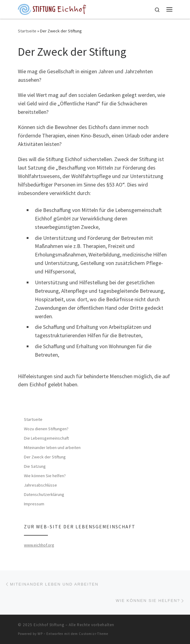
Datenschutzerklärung (44, 494)
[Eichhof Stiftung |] (52, 8)
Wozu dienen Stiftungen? (46, 429)
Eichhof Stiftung (49, 625)
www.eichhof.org (39, 545)
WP (40, 634)
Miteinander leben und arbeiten (52, 447)
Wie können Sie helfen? (45, 476)
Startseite (27, 31)
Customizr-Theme (93, 634)
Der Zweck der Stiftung (45, 457)
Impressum (34, 504)
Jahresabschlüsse (40, 485)
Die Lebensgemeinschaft (46, 438)
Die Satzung (35, 466)
